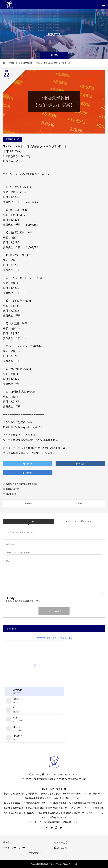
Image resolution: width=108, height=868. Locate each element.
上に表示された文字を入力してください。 (23, 601)
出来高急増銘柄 (13, 139)
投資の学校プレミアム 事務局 (25, 484)
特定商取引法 (61, 848)
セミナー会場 (61, 842)
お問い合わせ (35, 853)
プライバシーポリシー (14, 848)
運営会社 (7, 842)
